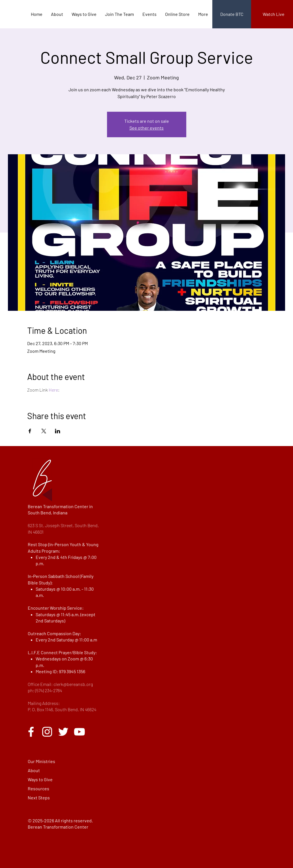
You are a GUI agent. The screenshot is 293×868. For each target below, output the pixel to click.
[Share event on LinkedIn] (58, 431)
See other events (146, 128)
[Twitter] (63, 732)
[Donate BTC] (232, 14)
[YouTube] (79, 732)
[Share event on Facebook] (30, 431)
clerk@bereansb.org (73, 684)
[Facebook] (31, 732)
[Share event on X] (44, 431)
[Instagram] (47, 732)
